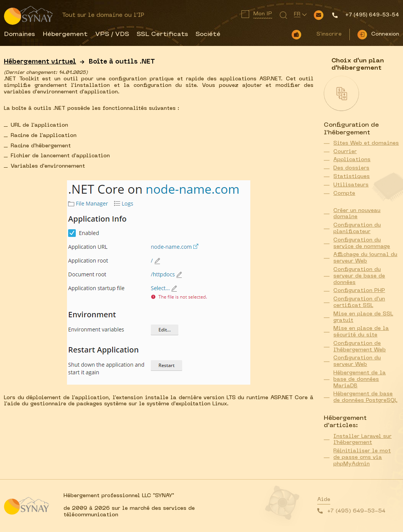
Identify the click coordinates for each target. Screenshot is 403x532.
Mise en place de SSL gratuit (363, 317)
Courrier (345, 152)
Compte (344, 193)
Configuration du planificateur (357, 228)
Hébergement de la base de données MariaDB (360, 379)
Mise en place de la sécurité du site (361, 332)
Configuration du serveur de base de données (359, 276)
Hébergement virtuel (40, 62)
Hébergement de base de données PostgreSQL (365, 397)
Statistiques (352, 177)
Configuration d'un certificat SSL (359, 302)
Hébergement (65, 34)
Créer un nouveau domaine (357, 214)
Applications (352, 160)
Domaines (19, 34)
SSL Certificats (162, 34)
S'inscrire (329, 34)
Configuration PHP (359, 291)
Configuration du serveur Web (357, 361)
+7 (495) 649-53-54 (356, 511)
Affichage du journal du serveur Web (365, 258)
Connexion (385, 34)
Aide (324, 500)
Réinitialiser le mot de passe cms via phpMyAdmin (362, 458)
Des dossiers (351, 168)
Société (208, 34)
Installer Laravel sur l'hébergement (362, 440)
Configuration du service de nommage (362, 243)
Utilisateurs (351, 185)
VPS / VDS (112, 34)
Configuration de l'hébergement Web (360, 347)
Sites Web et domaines (366, 143)
